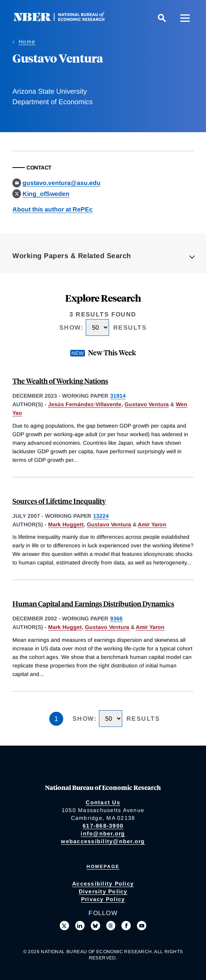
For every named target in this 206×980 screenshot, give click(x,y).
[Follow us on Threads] (111, 926)
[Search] (162, 18)
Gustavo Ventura (147, 404)
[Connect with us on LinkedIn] (80, 926)
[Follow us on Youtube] (142, 926)
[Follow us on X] (64, 926)
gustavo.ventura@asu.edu (61, 183)
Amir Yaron (152, 524)
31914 (118, 396)
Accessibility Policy (103, 884)
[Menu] (185, 18)
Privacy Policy (103, 899)
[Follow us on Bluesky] (95, 926)
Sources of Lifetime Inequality (59, 501)
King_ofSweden (46, 194)
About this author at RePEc (53, 209)
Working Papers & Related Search (72, 256)
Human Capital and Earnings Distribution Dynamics (93, 604)
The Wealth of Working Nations (60, 381)
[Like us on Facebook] (126, 926)
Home (27, 42)
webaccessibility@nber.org (103, 841)
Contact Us (103, 802)
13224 (101, 516)
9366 (116, 618)
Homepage (103, 866)
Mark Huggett (66, 524)
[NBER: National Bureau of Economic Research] (65, 19)
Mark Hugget (65, 627)
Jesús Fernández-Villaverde (85, 404)
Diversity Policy (103, 891)
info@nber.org (103, 833)
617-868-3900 (103, 826)
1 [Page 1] (56, 719)
